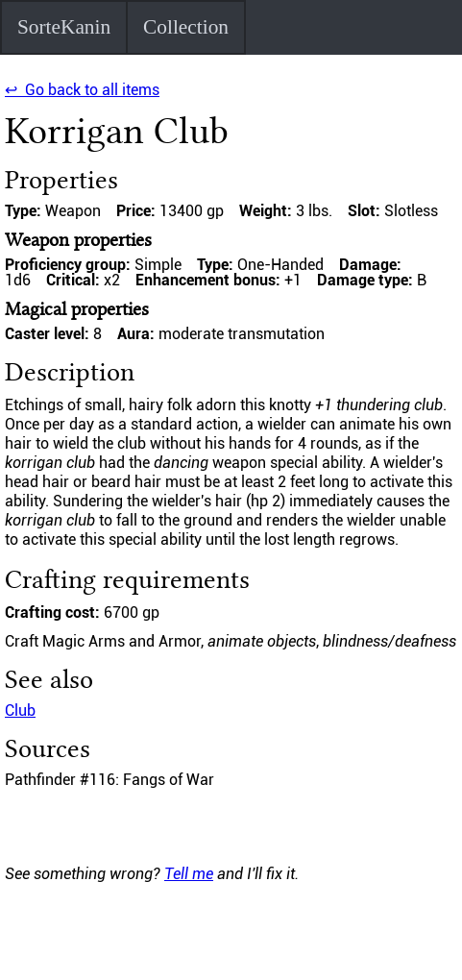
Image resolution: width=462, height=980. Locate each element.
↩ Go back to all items (82, 90)
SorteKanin (64, 27)
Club (20, 710)
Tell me (189, 874)
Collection (186, 27)
